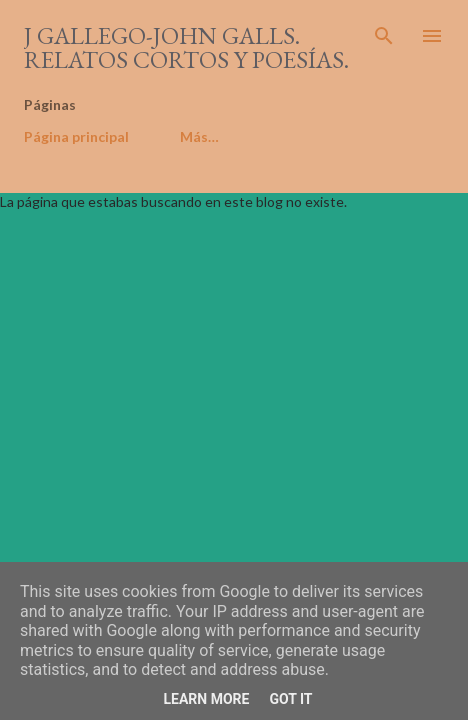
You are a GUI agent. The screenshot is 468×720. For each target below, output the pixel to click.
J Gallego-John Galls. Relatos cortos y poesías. (186, 47)
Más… (199, 136)
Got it (290, 699)
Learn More (206, 699)
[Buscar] (384, 36)
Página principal (76, 136)
